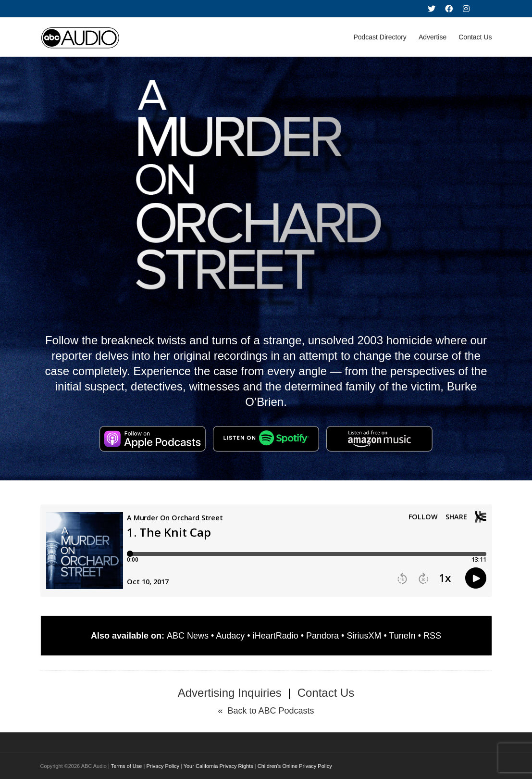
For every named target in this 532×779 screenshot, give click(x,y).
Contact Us (475, 37)
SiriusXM (364, 636)
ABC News (188, 636)
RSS (432, 636)
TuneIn (402, 636)
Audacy (230, 636)
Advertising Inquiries (230, 693)
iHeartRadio (276, 636)
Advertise (433, 37)
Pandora (322, 636)
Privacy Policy (162, 766)
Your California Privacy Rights (218, 766)
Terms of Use (127, 766)
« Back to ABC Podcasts (266, 711)
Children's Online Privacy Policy (295, 766)
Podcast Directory (380, 37)
